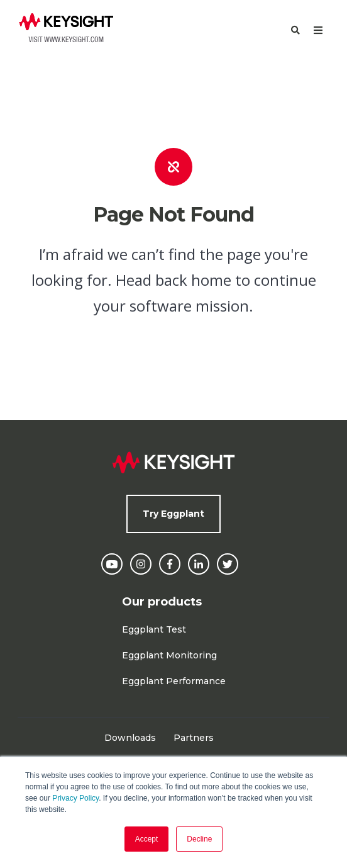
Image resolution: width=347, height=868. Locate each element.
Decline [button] (199, 839)
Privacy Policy (75, 798)
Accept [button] (147, 839)
